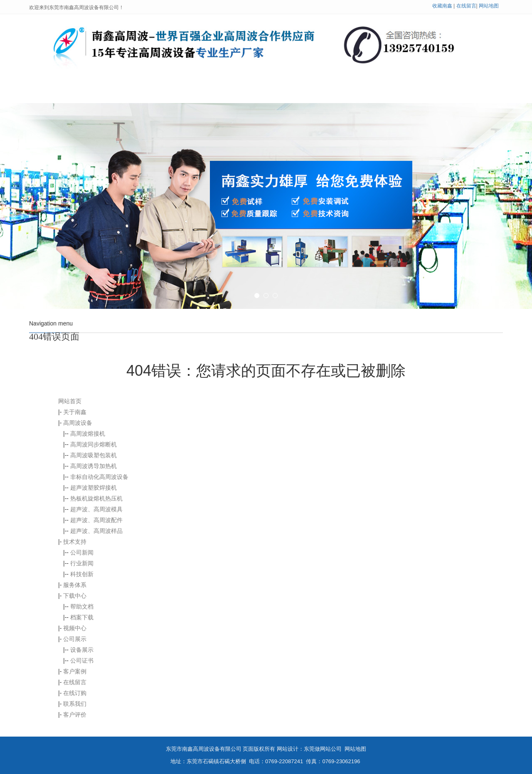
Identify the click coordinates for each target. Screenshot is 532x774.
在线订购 (75, 693)
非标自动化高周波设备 (99, 477)
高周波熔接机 (88, 434)
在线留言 (466, 6)
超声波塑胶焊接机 (94, 488)
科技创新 (82, 574)
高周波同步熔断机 (94, 444)
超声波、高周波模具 (96, 509)
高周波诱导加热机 (94, 466)
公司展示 (299, 93)
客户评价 (75, 715)
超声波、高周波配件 (96, 520)
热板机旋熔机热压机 (96, 498)
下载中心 (75, 596)
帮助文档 (82, 606)
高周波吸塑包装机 (94, 455)
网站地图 (489, 6)
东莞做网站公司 (323, 749)
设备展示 (82, 650)
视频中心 (75, 628)
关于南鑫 (119, 93)
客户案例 (357, 93)
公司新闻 (82, 552)
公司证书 (82, 661)
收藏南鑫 (442, 6)
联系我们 (472, 93)
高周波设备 (180, 93)
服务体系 (75, 585)
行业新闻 (82, 563)
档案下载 (82, 617)
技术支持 (241, 93)
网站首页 (61, 93)
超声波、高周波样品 (96, 531)
